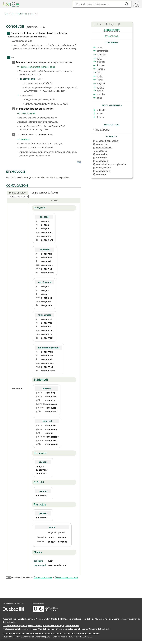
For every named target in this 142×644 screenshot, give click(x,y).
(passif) (30, 95)
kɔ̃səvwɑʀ (32, 27)
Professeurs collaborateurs (16, 629)
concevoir (102, 158)
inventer (31, 113)
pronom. (23, 95)
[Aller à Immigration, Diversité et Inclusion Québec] (13, 611)
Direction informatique (54, 626)
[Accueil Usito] (8, 4)
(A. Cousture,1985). (68, 49)
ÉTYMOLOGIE (16, 172)
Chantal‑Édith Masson (61, 619)
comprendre (34, 67)
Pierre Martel (42, 619)
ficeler (100, 76)
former (100, 80)
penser (45, 67)
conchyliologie (103, 171)
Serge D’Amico (35, 626)
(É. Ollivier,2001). (34, 75)
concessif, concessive (107, 141)
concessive (102, 151)
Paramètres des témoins (88, 633)
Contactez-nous (45, 633)
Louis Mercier (96, 619)
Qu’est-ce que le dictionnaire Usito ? (19, 633)
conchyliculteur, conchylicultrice (111, 164)
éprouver (25, 139)
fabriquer (101, 69)
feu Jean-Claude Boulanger (42, 629)
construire (102, 55)
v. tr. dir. (42, 27)
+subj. (40, 79)
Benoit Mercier (72, 626)
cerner (24, 67)
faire (99, 73)
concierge (101, 174)
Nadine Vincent (112, 619)
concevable (102, 154)
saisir (52, 67)
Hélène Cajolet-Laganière (23, 619)
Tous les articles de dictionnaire (24, 14)
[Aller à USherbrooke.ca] (45, 611)
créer (24, 113)
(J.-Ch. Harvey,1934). (60, 104)
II (8, 57)
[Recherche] (98, 4)
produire (101, 94)
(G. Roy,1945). (42, 130)
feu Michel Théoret (79, 629)
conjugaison (112, 30)
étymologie (112, 36)
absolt (17, 45)
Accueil (7, 14)
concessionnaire (104, 148)
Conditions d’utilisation (64, 633)
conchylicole (102, 161)
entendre (101, 62)
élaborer (101, 117)
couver (100, 114)
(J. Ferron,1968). (43, 155)
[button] (137, 4)
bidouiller (101, 110)
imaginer (101, 83)
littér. (18, 135)
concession (102, 144)
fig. (13, 57)
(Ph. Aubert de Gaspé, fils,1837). (53, 91)
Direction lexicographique (15, 626)
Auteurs (6, 619)
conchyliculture (103, 168)
